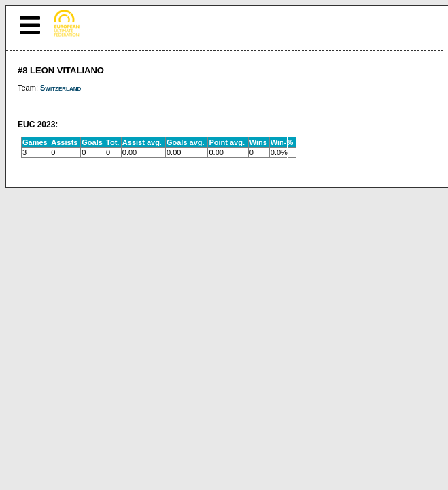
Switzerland (61, 88)
